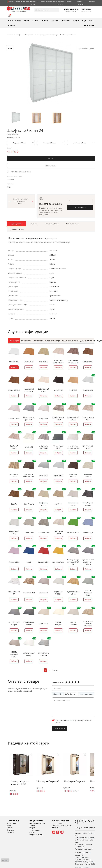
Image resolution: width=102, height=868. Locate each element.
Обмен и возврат (36, 830)
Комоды (11, 25)
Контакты (92, 2)
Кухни (26, 21)
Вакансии (10, 830)
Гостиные (45, 21)
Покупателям (53, 2)
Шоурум (16, 2)
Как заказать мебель (37, 823)
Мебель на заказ (15, 21)
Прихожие (66, 21)
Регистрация (57, 823)
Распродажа (89, 25)
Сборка (32, 828)
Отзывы (28, 2)
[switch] (54, 720)
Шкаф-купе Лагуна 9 (75, 781)
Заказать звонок (71, 11)
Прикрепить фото (86, 694)
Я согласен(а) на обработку (73, 721)
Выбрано (14, 367)
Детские (76, 21)
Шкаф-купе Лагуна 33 (48, 781)
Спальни (55, 21)
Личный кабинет (61, 821)
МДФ (84, 21)
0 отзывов (17, 138)
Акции (11, 2)
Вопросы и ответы (36, 835)
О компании (13, 821)
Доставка (33, 825)
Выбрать (29, 367)
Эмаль (91, 21)
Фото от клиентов (13, 823)
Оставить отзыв (60, 729)
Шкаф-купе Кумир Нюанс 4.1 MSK (19, 783)
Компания (22, 2)
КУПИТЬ (51, 158)
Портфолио (45, 2)
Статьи (32, 832)
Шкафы (35, 21)
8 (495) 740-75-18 (71, 9)
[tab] (16, 224)
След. (55, 670)
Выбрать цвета (51, 166)
